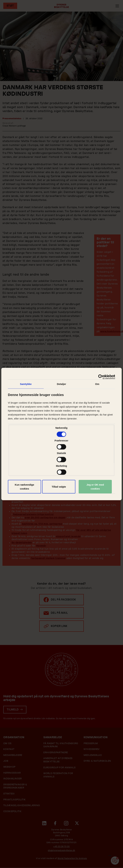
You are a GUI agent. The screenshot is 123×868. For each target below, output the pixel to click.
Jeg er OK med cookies (95, 487)
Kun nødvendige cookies (25, 487)
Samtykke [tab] (26, 384)
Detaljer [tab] (61, 384)
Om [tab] (97, 384)
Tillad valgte (59, 487)
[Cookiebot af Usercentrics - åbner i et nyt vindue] (101, 377)
